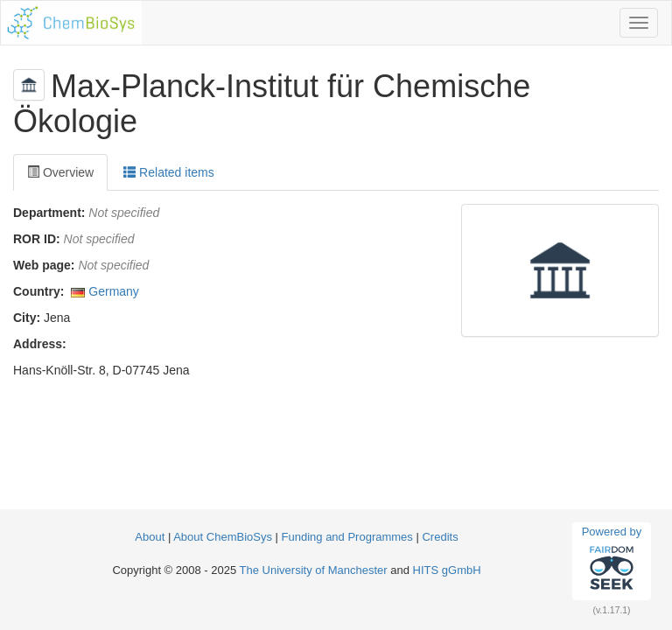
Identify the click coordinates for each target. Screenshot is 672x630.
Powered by (612, 561)
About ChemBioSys (223, 537)
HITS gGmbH (447, 570)
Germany (114, 291)
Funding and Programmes (347, 537)
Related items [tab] (168, 172)
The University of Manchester (314, 570)
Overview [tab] (60, 172)
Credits (440, 537)
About (151, 537)
